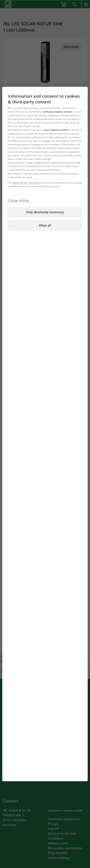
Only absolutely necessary (45, 212)
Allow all (45, 225)
